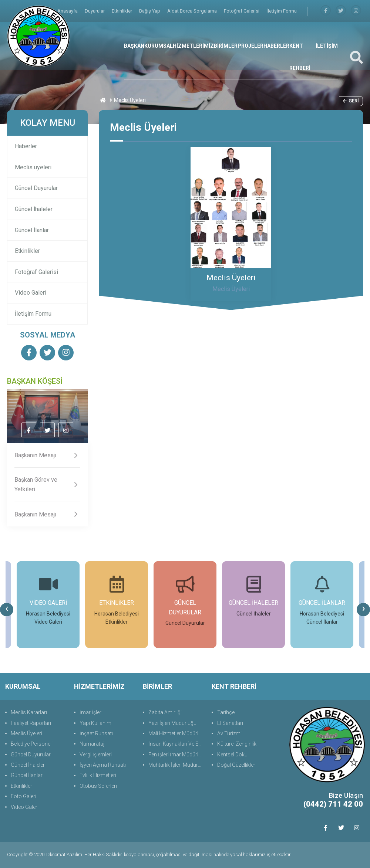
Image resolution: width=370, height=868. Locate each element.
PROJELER (250, 46)
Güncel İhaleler (34, 209)
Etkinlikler (122, 11)
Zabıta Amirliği (165, 712)
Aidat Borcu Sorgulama (193, 11)
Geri (351, 101)
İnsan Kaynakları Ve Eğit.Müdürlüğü (176, 744)
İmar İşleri (91, 712)
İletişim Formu (282, 11)
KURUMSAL (159, 46)
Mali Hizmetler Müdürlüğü (176, 733)
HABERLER (276, 46)
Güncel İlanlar (32, 230)
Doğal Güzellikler (236, 765)
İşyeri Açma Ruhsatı (103, 765)
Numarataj (92, 744)
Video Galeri (31, 293)
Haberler (26, 146)
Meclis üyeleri (33, 167)
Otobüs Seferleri (98, 786)
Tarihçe (226, 712)
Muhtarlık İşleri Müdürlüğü (176, 765)
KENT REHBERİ (300, 57)
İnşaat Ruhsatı (96, 733)
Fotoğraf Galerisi (242, 11)
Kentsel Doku (232, 755)
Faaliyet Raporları (31, 723)
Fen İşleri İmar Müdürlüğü (176, 755)
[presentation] (7, 610)
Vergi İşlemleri (96, 755)
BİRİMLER (226, 46)
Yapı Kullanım (95, 723)
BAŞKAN (134, 46)
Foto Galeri (23, 796)
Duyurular (95, 11)
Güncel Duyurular (36, 188)
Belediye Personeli (32, 744)
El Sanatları (230, 723)
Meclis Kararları (29, 712)
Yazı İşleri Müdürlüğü (172, 723)
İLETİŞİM (327, 46)
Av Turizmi (229, 733)
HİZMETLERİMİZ (193, 46)
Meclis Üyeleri (26, 733)
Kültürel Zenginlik (237, 744)
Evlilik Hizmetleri (98, 775)
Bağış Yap (150, 11)
